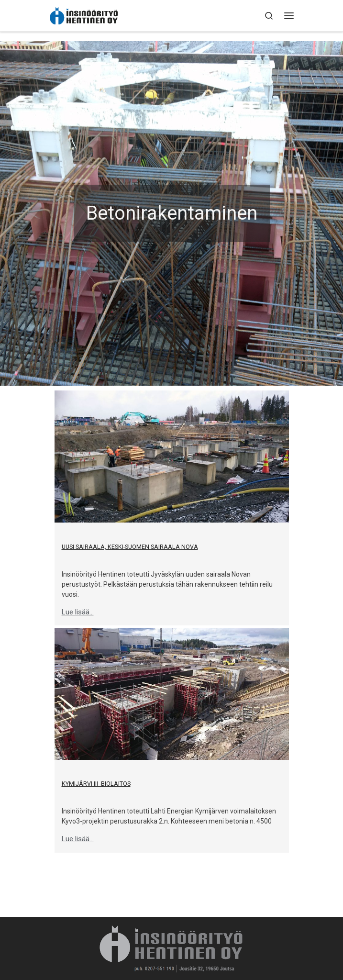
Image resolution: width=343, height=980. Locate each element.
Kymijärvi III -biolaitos (96, 784)
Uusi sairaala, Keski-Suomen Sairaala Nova (130, 547)
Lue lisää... (78, 612)
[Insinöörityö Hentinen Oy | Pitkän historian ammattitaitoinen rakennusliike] (84, 15)
